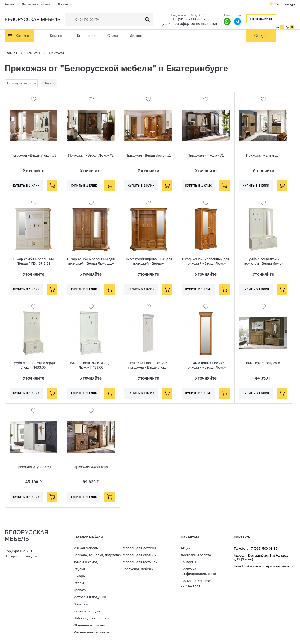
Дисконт (137, 36)
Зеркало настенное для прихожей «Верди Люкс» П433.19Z (206, 367)
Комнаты (58, 36)
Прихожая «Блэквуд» (263, 155)
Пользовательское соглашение (196, 583)
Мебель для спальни (140, 555)
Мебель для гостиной (140, 562)
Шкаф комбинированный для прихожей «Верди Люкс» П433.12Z (206, 263)
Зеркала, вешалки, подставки (97, 555)
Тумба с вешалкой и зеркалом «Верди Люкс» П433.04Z (263, 263)
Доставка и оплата (36, 4)
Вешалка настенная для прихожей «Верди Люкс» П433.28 (148, 367)
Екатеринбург (285, 4)
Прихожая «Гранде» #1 (263, 363)
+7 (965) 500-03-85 (189, 19)
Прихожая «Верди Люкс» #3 (34, 155)
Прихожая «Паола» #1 (206, 155)
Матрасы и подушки (90, 597)
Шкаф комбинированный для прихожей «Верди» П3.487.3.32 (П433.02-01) (148, 263)
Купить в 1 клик (26, 186)
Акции (9, 4)
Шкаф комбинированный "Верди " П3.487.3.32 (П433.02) (34, 263)
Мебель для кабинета (91, 632)
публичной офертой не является (189, 24)
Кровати (80, 590)
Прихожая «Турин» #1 (34, 467)
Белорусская (32, 19)
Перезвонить (261, 19)
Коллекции (86, 36)
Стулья (79, 569)
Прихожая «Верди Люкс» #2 (91, 155)
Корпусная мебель (138, 569)
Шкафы (79, 576)
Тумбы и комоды (87, 562)
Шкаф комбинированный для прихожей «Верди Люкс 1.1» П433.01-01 (91, 263)
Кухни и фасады (87, 611)
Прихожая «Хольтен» (91, 467)
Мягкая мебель (86, 548)
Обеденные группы (89, 625)
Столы (79, 583)
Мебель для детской (139, 548)
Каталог (22, 36)
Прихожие (82, 604)
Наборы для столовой (91, 618)
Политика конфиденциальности (198, 571)
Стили (113, 36)
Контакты (65, 4)
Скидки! (261, 36)
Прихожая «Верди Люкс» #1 (148, 155)
